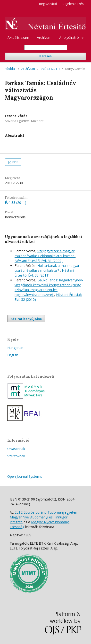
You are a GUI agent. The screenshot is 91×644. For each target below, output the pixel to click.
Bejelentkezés (73, 4)
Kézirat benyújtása (26, 319)
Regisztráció (48, 4)
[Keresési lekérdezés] (46, 48)
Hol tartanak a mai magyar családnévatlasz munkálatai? (47, 268)
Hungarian (15, 348)
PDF (15, 162)
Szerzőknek (16, 456)
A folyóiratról (70, 37)
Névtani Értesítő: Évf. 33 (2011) (44, 273)
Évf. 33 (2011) (50, 69)
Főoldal (10, 69)
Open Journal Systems (25, 476)
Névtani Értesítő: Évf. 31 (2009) (39, 261)
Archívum (44, 37)
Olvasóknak (16, 449)
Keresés (45, 56)
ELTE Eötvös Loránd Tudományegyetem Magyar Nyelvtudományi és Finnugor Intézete (44, 517)
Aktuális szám (18, 37)
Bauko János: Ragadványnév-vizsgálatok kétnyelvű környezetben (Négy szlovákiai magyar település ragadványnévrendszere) (49, 287)
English (13, 355)
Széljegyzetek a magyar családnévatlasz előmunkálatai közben (45, 253)
